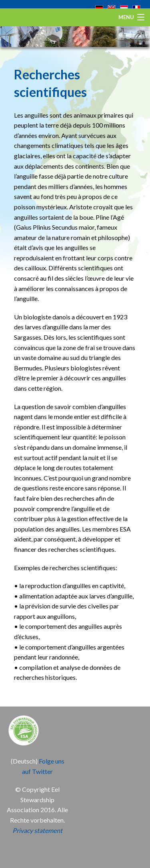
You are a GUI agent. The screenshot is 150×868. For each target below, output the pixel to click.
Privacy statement (37, 830)
